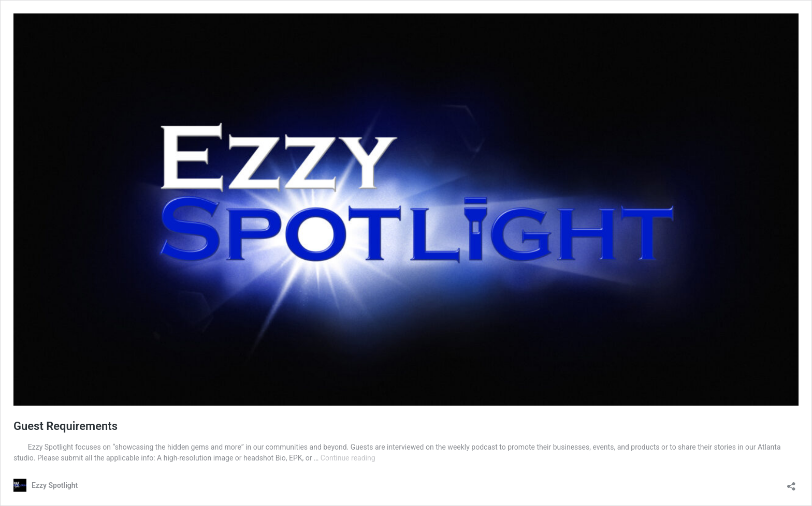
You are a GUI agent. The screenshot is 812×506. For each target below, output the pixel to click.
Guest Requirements (66, 426)
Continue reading (348, 458)
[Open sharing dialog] (791, 483)
